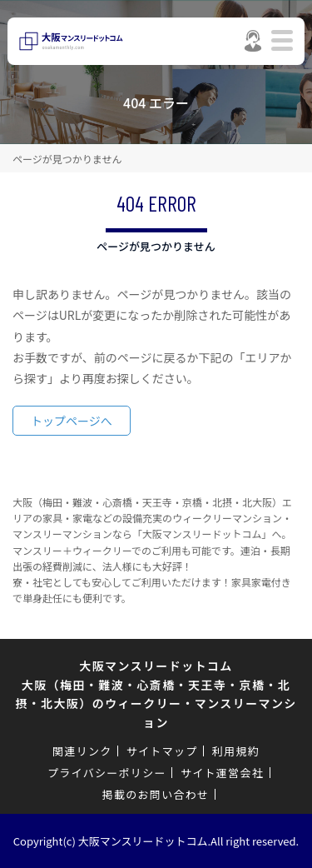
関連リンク (82, 751)
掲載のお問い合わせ (156, 794)
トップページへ (72, 421)
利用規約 (236, 751)
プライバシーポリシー (107, 773)
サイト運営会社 (222, 773)
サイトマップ (162, 751)
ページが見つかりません (67, 159)
